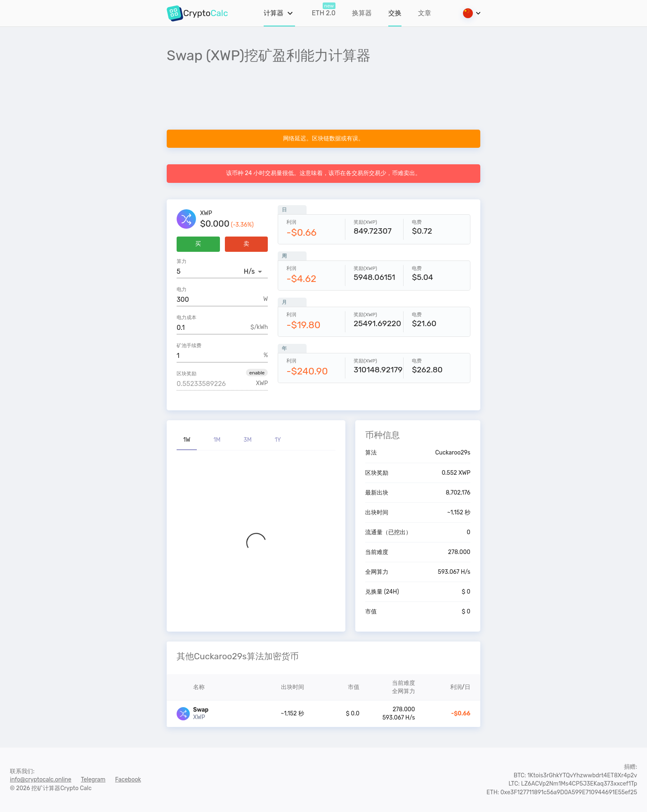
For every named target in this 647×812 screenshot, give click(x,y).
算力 (182, 261)
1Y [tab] (278, 440)
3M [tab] (248, 440)
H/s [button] (249, 271)
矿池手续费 (189, 346)
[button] (257, 372)
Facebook (128, 780)
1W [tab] (187, 440)
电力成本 (187, 317)
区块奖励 (187, 374)
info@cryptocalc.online (41, 780)
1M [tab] (217, 440)
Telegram (93, 780)
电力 (182, 289)
